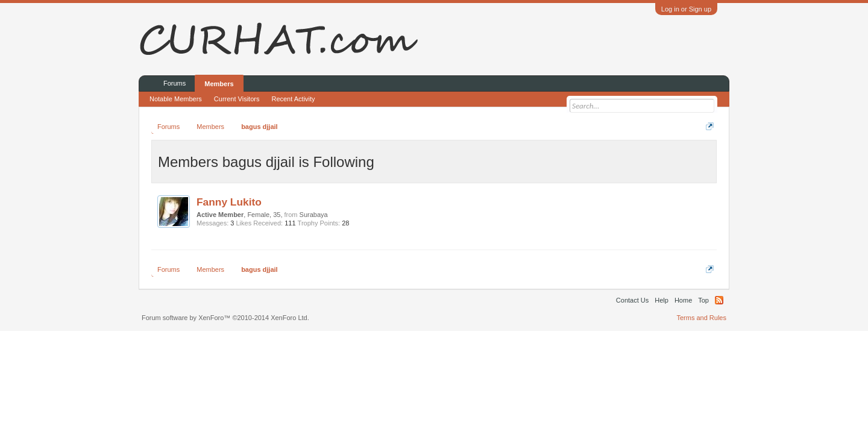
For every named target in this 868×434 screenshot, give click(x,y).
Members (219, 84)
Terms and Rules (701, 318)
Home (683, 300)
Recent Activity (293, 99)
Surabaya (314, 215)
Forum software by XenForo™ (225, 318)
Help (662, 300)
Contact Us (632, 300)
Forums (175, 83)
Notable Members (176, 99)
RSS (719, 300)
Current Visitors (237, 99)
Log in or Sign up (686, 9)
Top (703, 300)
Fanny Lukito (229, 202)
